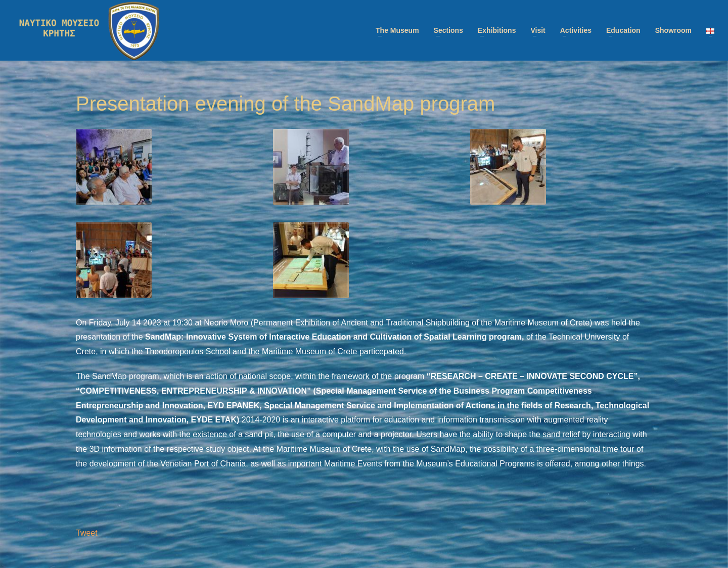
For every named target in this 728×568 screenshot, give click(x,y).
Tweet (87, 533)
